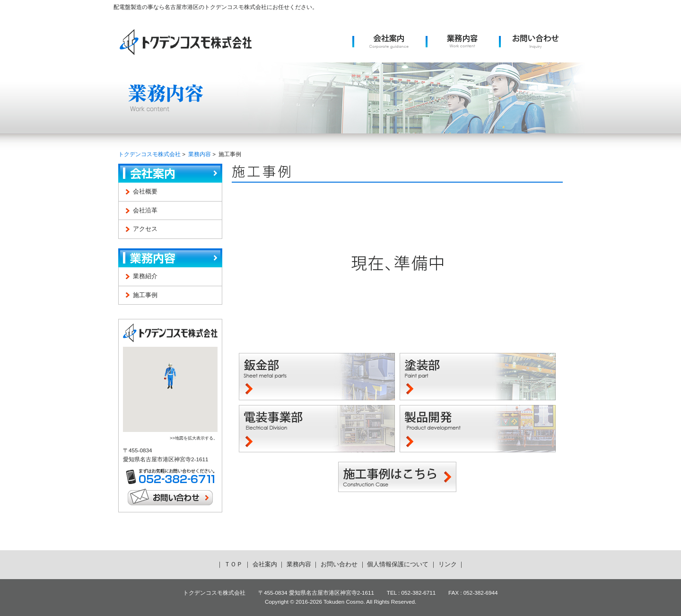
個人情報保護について (398, 564)
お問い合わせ (170, 497)
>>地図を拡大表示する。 (194, 438)
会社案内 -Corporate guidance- (389, 42)
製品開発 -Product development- (478, 429)
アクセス (145, 229)
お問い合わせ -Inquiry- (536, 42)
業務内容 (200, 154)
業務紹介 (145, 276)
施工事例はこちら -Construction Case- (397, 477)
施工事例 (145, 295)
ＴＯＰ (233, 564)
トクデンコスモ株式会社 (185, 42)
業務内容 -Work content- (462, 42)
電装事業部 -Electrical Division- (317, 429)
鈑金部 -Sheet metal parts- (317, 377)
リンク (448, 564)
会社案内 (170, 173)
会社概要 (145, 191)
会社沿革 (145, 210)
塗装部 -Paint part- (478, 377)
